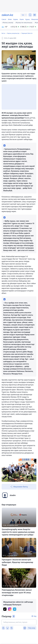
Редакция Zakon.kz (27, 33)
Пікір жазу (32, 628)
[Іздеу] (30, 15)
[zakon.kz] (7, 15)
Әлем (10, 19)
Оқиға (22, 19)
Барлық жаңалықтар (13, 33)
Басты (3, 33)
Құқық (28, 19)
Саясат (4, 19)
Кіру (35, 616)
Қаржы (16, 19)
